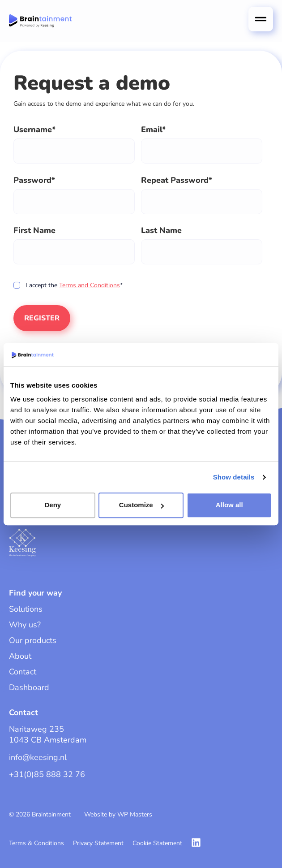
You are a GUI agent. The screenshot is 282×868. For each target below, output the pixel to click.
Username (33, 130)
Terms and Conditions (90, 285)
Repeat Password (175, 180)
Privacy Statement (98, 843)
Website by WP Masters (118, 814)
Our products (33, 640)
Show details (234, 477)
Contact (23, 672)
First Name (34, 230)
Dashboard (29, 687)
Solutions (26, 609)
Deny (53, 505)
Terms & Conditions (36, 843)
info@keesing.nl (38, 757)
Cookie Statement (157, 843)
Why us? (25, 625)
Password (32, 180)
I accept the (67, 285)
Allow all (229, 505)
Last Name (161, 230)
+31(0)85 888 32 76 (47, 774)
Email (152, 130)
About (20, 656)
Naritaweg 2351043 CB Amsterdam (48, 734)
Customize (141, 505)
